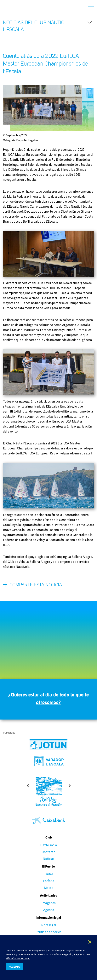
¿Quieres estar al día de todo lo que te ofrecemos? (49, 698)
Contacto (48, 852)
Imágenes (49, 903)
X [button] (90, 942)
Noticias (49, 859)
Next (71, 786)
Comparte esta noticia (32, 585)
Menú (91, 5)
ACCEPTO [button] (14, 967)
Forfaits (49, 881)
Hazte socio (48, 845)
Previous (26, 786)
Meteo (49, 888)
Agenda (49, 910)
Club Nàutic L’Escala (12, 5)
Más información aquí (18, 958)
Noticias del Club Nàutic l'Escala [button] (48, 26)
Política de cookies (48, 932)
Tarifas (49, 874)
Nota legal (49, 925)
